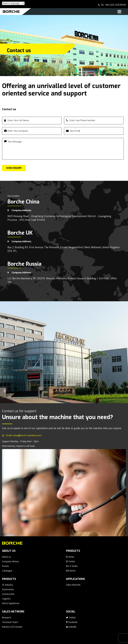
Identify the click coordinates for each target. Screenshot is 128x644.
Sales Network (73, 585)
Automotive (8, 589)
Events (5, 566)
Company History (11, 561)
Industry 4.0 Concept (12, 627)
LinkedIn (71, 627)
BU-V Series (72, 566)
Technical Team (10, 622)
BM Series (71, 571)
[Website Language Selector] (13, 3)
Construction (8, 594)
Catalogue (7, 571)
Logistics (6, 599)
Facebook (72, 622)
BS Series (71, 561)
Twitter (71, 618)
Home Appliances (11, 603)
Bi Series (70, 557)
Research (7, 618)
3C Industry (8, 585)
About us (6, 557)
